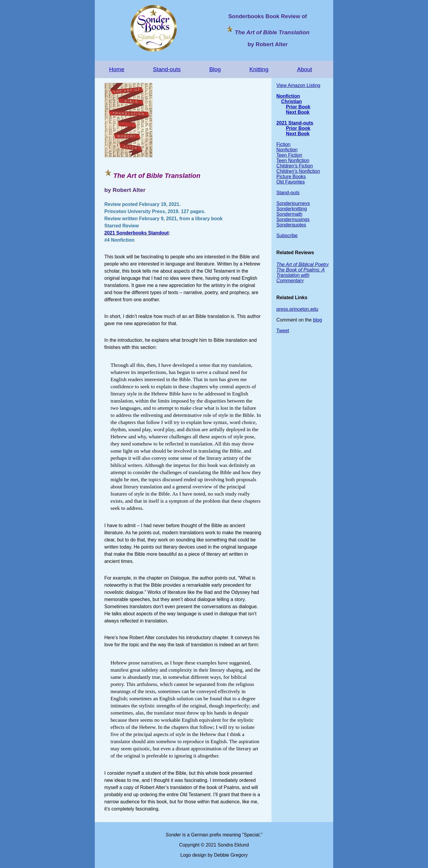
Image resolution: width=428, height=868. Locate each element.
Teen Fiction (289, 155)
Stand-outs (167, 69)
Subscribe (287, 236)
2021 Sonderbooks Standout (137, 233)
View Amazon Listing (298, 85)
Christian (291, 101)
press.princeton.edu (297, 309)
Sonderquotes (291, 225)
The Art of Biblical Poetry (302, 264)
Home (117, 69)
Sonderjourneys (293, 203)
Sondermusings (293, 219)
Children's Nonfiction (298, 171)
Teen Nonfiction (293, 160)
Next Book (298, 112)
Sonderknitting (291, 209)
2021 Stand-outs (295, 123)
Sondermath (289, 214)
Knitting (259, 69)
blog (317, 320)
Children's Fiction (294, 166)
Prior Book (298, 107)
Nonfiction (288, 96)
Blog (215, 69)
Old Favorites (290, 182)
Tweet (283, 331)
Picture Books (291, 177)
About (305, 69)
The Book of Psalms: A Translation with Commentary (300, 275)
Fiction (283, 144)
